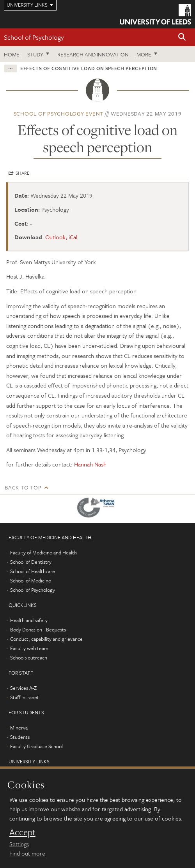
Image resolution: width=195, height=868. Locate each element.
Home (12, 54)
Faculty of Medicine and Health (43, 552)
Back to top (23, 487)
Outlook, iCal (61, 237)
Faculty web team (29, 648)
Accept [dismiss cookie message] (22, 832)
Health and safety (29, 620)
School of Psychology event (59, 113)
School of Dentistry (31, 562)
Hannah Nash (90, 464)
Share (23, 173)
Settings (19, 844)
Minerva (19, 728)
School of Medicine (31, 580)
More (144, 54)
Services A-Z (23, 688)
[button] (182, 38)
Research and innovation (93, 54)
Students (20, 737)
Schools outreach (29, 658)
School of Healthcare (33, 571)
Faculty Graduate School (36, 746)
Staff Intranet (25, 697)
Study (35, 54)
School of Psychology (34, 37)
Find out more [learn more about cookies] (27, 853)
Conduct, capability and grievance (46, 639)
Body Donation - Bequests (38, 630)
